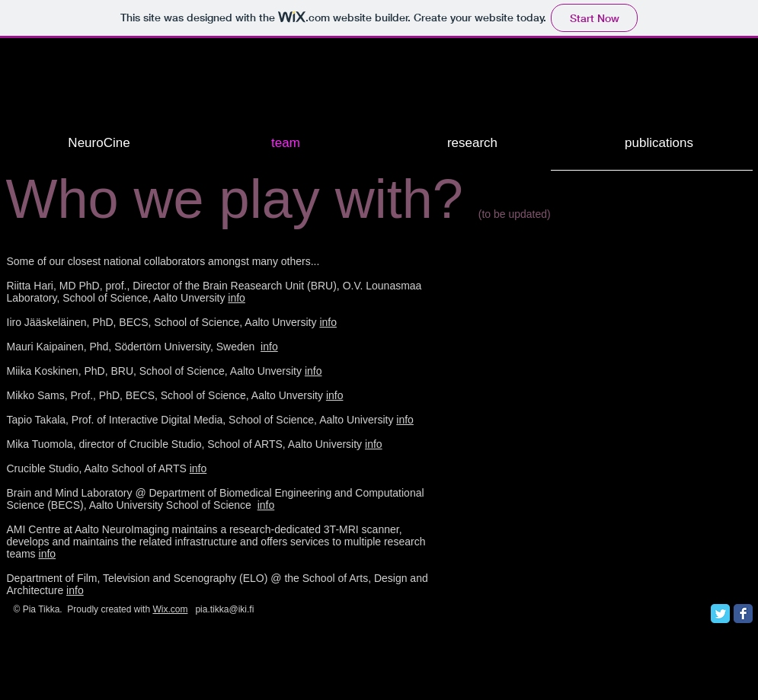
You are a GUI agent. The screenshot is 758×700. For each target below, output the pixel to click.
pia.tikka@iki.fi (224, 609)
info (237, 298)
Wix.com (170, 609)
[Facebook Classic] (743, 614)
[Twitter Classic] (720, 614)
